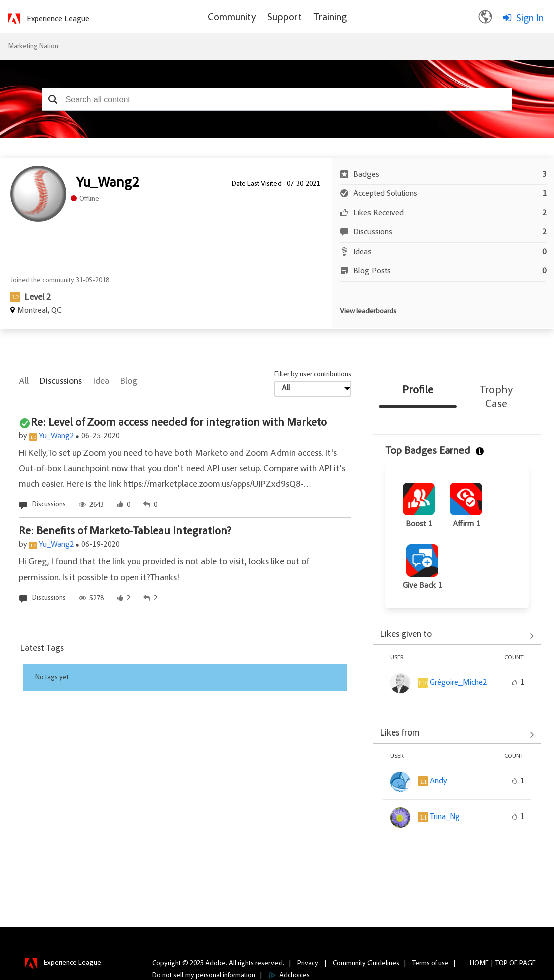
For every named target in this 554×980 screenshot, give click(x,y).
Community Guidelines (366, 963)
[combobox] (277, 99)
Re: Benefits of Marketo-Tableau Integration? (125, 532)
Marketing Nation (33, 47)
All (24, 382)
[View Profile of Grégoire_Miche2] (458, 683)
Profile (418, 391)
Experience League (58, 19)
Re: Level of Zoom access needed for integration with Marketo (179, 423)
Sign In (530, 19)
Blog (129, 382)
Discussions (61, 382)
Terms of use (431, 963)
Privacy (308, 963)
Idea (101, 382)
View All (457, 636)
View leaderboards (368, 312)
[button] (53, 99)
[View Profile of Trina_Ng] (445, 817)
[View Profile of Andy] (439, 781)
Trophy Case (496, 398)
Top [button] (501, 963)
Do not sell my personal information (204, 975)
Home (479, 963)
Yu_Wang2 (56, 436)
